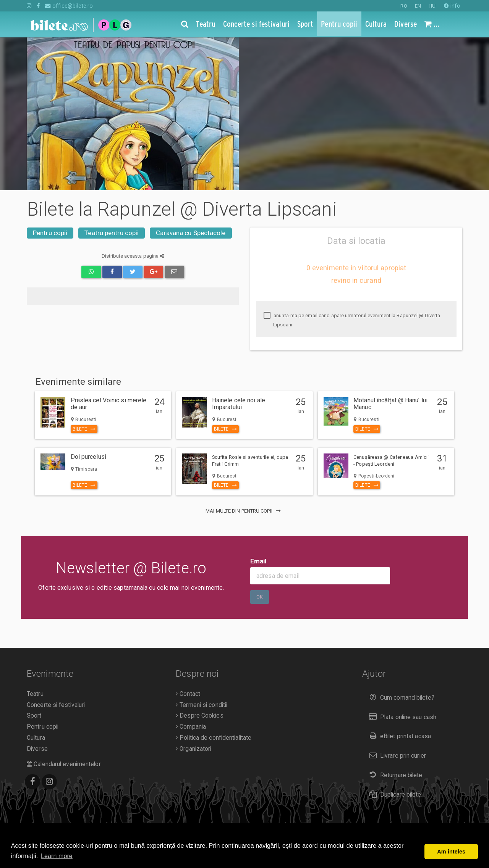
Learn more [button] (57, 856)
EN (418, 6)
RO (404, 6)
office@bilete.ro (69, 6)
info (452, 6)
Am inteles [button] (451, 852)
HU (432, 6)
